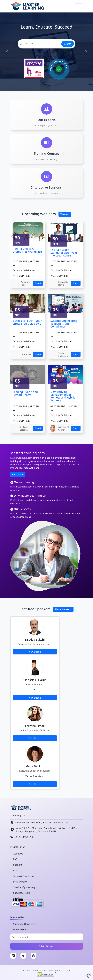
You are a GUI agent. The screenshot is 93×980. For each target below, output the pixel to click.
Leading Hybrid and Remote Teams (25, 393)
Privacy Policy (20, 882)
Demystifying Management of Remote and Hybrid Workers (63, 396)
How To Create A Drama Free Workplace (27, 250)
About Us (18, 854)
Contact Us (19, 870)
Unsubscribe (20, 930)
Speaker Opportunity (24, 887)
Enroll (38, 283)
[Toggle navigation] (79, 6)
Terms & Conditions (24, 876)
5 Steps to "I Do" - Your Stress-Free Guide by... (27, 322)
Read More (18, 474)
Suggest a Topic (22, 893)
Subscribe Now (47, 946)
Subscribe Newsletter (24, 924)
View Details (35, 652)
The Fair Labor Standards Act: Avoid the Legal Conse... (64, 253)
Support (18, 865)
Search (68, 44)
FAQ (15, 859)
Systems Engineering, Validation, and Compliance (64, 324)
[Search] (39, 44)
